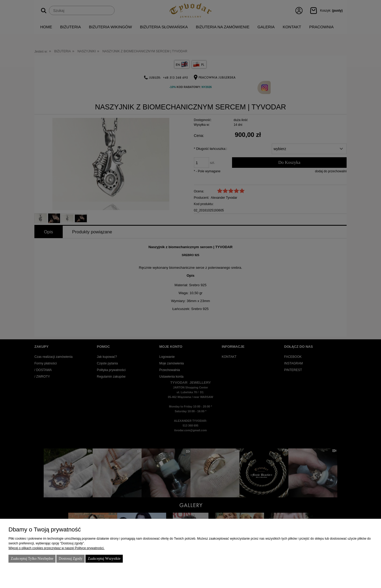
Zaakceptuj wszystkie (104, 559)
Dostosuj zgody (71, 559)
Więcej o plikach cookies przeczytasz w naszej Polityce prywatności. (56, 548)
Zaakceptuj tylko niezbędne (32, 559)
